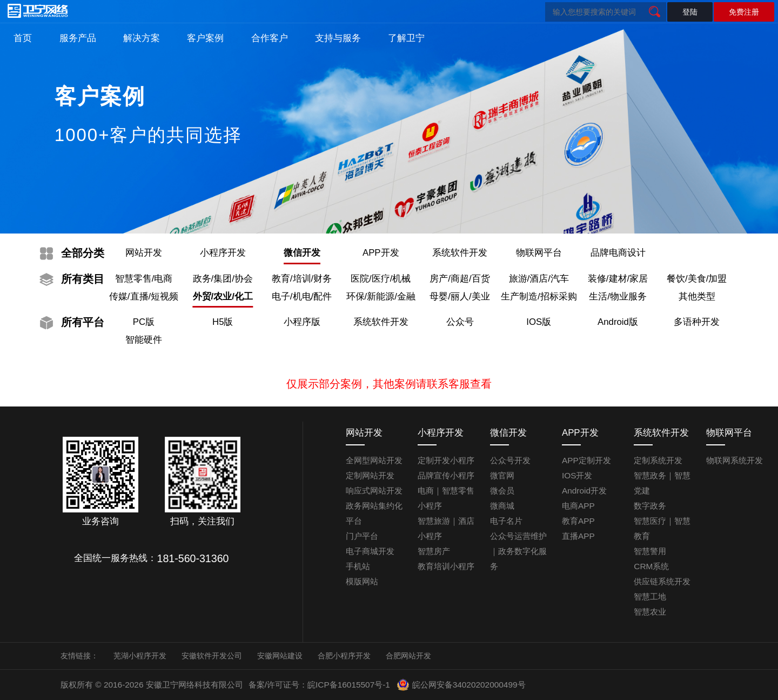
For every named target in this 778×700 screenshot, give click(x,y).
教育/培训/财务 (302, 279)
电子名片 (506, 521)
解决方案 (142, 38)
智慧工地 (650, 596)
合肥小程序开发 (344, 656)
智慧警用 (650, 551)
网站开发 (144, 253)
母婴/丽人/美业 (460, 296)
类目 (83, 279)
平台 (83, 322)
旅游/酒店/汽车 (539, 279)
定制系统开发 (658, 460)
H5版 (223, 322)
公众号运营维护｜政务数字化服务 (518, 551)
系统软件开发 (460, 253)
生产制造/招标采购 (539, 296)
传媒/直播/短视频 (144, 296)
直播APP (578, 536)
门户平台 (362, 536)
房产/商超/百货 (460, 279)
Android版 (618, 322)
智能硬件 (144, 340)
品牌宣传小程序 (446, 475)
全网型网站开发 (374, 460)
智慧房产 (434, 551)
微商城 (502, 506)
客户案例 (205, 38)
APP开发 (381, 253)
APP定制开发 (586, 460)
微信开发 (302, 253)
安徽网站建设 (280, 656)
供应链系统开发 (662, 581)
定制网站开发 (370, 475)
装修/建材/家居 (618, 279)
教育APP (578, 521)
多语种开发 (697, 322)
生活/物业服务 (618, 296)
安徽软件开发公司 (212, 656)
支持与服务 (338, 38)
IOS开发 (577, 475)
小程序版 (302, 322)
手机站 (358, 566)
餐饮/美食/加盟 (697, 279)
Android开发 (584, 491)
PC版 (144, 322)
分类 (83, 253)
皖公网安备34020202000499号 (461, 685)
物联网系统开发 (735, 460)
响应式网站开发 (374, 491)
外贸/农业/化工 (223, 296)
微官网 (502, 475)
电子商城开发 (370, 551)
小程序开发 (223, 253)
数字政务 (650, 506)
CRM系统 (651, 566)
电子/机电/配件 (302, 296)
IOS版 (539, 322)
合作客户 (270, 38)
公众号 (460, 322)
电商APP (578, 506)
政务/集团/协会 (223, 279)
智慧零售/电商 (144, 279)
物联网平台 (539, 253)
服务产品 (78, 38)
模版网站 (362, 581)
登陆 (690, 12)
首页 (23, 38)
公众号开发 (510, 460)
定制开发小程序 (446, 460)
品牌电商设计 (618, 253)
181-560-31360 (193, 558)
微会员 (502, 491)
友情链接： (79, 656)
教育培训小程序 (446, 566)
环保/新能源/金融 (381, 296)
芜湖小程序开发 (140, 656)
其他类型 (697, 296)
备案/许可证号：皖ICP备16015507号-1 (319, 685)
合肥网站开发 (408, 656)
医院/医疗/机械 (381, 279)
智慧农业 (650, 612)
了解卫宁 (406, 38)
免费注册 (744, 12)
